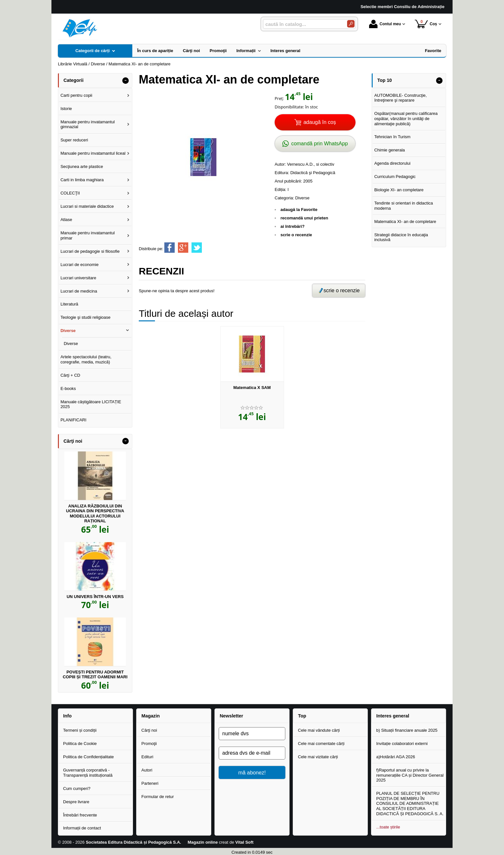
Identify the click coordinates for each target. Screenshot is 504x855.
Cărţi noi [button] (73, 441)
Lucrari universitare (78, 278)
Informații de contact (82, 828)
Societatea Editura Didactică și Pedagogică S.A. (133, 842)
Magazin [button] (150, 716)
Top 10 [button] (384, 80)
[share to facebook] (170, 248)
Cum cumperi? (77, 788)
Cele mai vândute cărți (319, 730)
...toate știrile (388, 827)
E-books (68, 389)
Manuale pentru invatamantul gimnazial (88, 124)
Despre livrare (76, 802)
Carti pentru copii (76, 95)
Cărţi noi (149, 730)
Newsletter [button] (231, 716)
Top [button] (302, 716)
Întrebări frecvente (80, 815)
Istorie (66, 109)
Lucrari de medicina (79, 291)
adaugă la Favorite (299, 210)
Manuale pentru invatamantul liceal (93, 153)
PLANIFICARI (73, 420)
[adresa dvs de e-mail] (252, 753)
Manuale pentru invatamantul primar (88, 235)
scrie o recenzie (296, 235)
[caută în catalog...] (302, 24)
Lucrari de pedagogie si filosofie (90, 251)
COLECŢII (70, 193)
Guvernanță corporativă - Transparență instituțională (88, 773)
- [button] (126, 81)
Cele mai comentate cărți (321, 744)
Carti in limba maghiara (82, 180)
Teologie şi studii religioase (86, 317)
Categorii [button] (73, 80)
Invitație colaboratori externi (402, 744)
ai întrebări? (292, 226)
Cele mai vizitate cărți (318, 757)
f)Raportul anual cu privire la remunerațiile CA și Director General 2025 (410, 775)
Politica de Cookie (80, 744)
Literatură (69, 304)
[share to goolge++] (183, 248)
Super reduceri (74, 140)
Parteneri (150, 783)
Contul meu (385, 24)
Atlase (66, 220)
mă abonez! (252, 772)
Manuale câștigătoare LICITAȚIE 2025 (91, 404)
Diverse (302, 198)
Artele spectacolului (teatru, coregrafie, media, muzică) (86, 359)
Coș (426, 24)
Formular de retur (158, 797)
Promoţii (149, 744)
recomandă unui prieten (304, 218)
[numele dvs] (252, 734)
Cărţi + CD (70, 375)
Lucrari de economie (80, 265)
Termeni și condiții (80, 730)
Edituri (147, 757)
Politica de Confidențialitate (88, 757)
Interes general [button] (393, 716)
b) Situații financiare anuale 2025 (407, 730)
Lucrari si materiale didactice (87, 206)
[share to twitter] (197, 248)
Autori (147, 770)
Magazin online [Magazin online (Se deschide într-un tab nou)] (203, 842)
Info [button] (67, 716)
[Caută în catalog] (351, 24)
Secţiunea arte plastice (82, 167)
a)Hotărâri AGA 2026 (396, 757)
